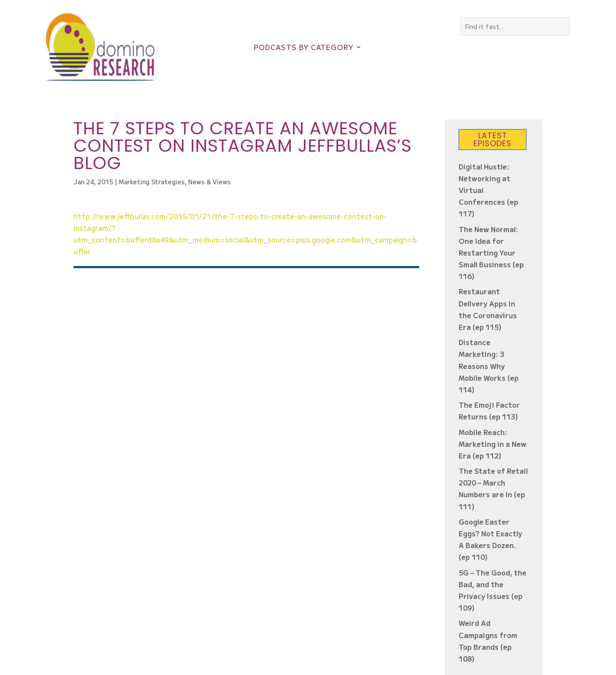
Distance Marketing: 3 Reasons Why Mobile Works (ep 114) (489, 366)
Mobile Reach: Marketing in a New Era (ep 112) (493, 444)
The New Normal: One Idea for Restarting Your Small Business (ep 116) (491, 253)
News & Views (210, 182)
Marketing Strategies (152, 182)
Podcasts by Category (304, 48)
